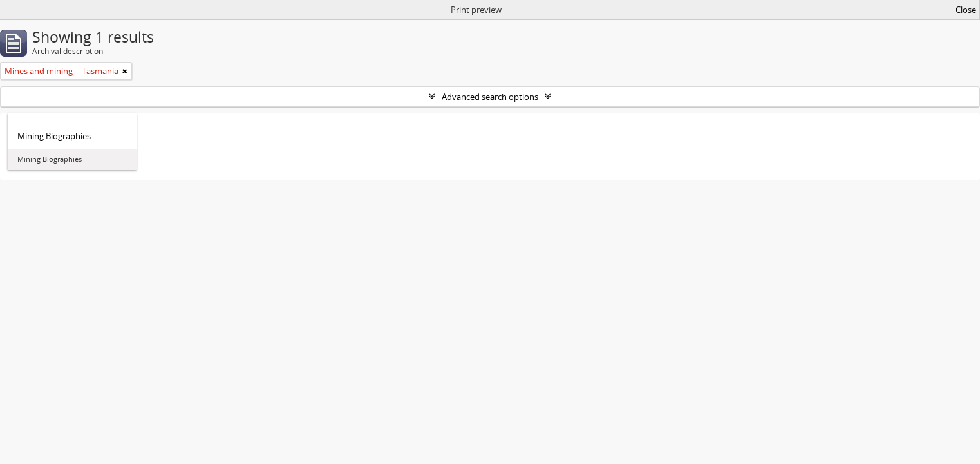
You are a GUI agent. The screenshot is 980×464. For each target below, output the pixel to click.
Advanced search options (490, 97)
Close (966, 10)
